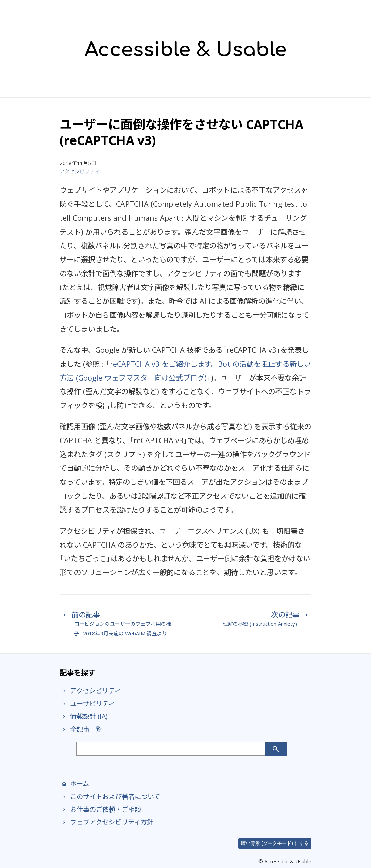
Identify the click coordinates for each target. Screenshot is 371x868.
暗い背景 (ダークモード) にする (275, 843)
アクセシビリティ (80, 171)
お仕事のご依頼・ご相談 (100, 809)
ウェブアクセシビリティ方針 (106, 822)
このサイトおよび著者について (110, 796)
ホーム (74, 783)
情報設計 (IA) (83, 716)
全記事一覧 (81, 729)
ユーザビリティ (87, 704)
